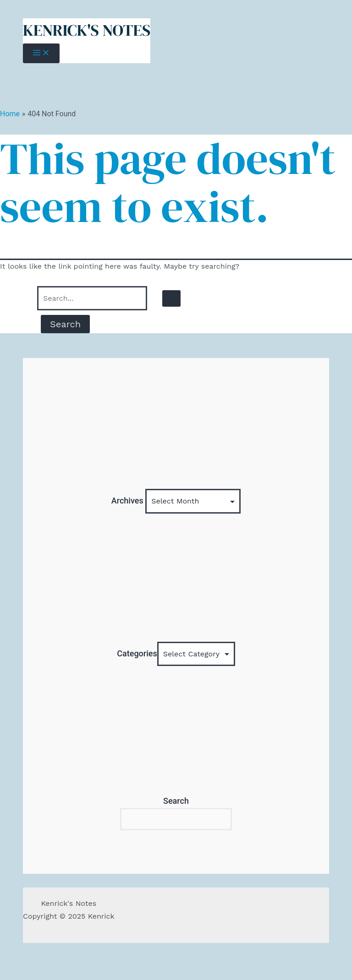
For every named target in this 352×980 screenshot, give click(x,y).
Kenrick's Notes (87, 30)
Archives (127, 501)
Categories (137, 653)
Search (176, 801)
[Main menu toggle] (41, 53)
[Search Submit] (171, 298)
